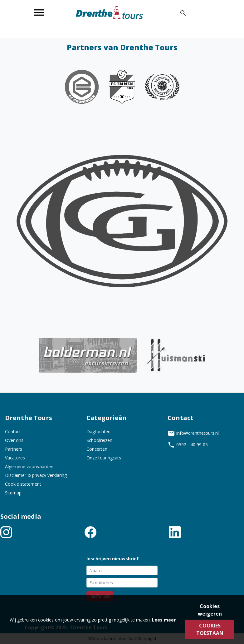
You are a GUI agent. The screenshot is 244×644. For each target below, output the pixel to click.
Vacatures (15, 458)
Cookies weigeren (210, 610)
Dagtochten (98, 431)
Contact (13, 431)
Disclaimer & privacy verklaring (36, 475)
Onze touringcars (104, 458)
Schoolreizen (99, 440)
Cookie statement (23, 484)
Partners (14, 449)
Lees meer (164, 620)
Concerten (97, 449)
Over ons (14, 440)
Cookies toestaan (210, 629)
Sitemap (13, 493)
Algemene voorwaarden (29, 466)
